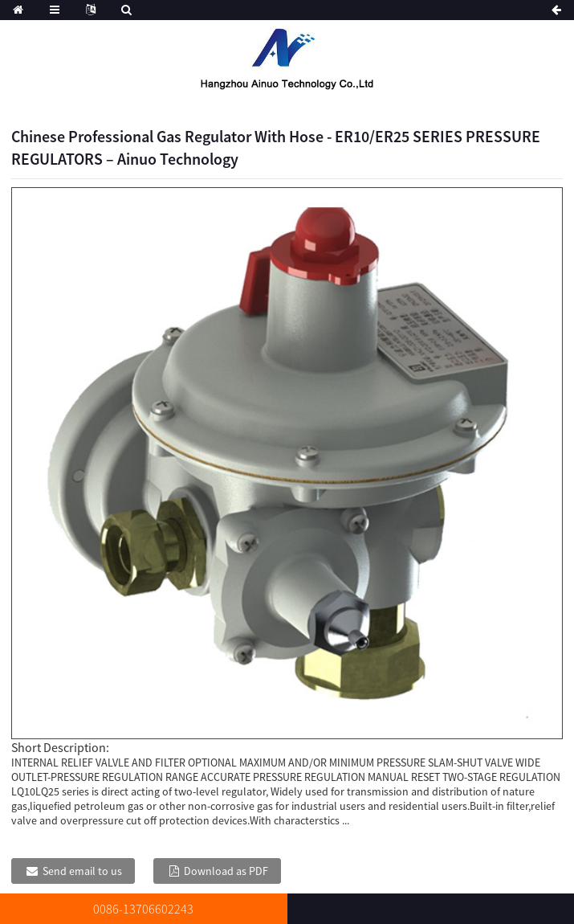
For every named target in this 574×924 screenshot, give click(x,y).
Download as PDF (226, 871)
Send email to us (82, 871)
